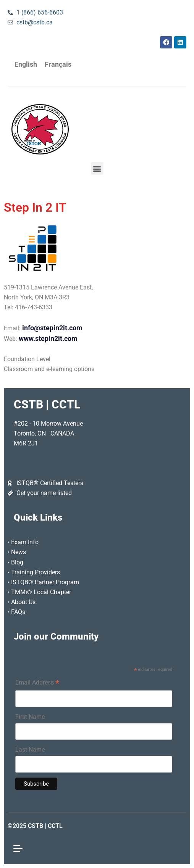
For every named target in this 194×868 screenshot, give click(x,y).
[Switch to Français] (58, 65)
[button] (97, 168)
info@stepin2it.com (52, 328)
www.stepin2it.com (48, 339)
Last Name (30, 750)
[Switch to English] (26, 65)
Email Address (37, 683)
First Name (30, 717)
